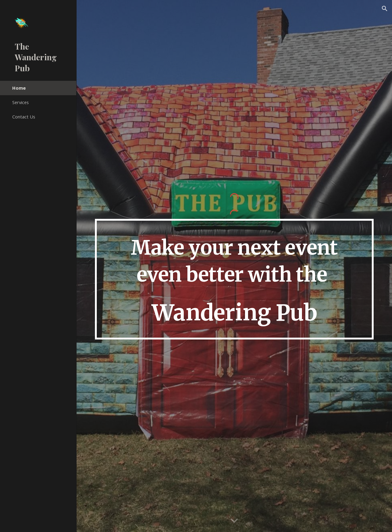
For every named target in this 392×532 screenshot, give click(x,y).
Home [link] (19, 88)
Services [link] (21, 102)
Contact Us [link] (24, 117)
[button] (385, 9)
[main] (234, 279)
